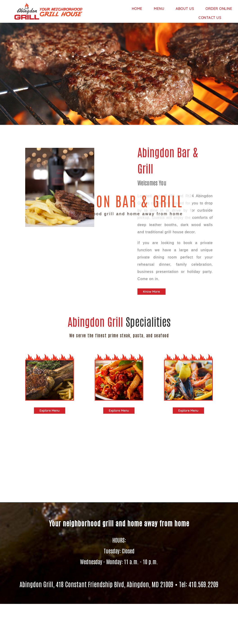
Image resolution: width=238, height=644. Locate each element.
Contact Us (210, 18)
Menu (159, 9)
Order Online (219, 9)
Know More (152, 292)
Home (137, 9)
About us (185, 9)
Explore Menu (50, 411)
